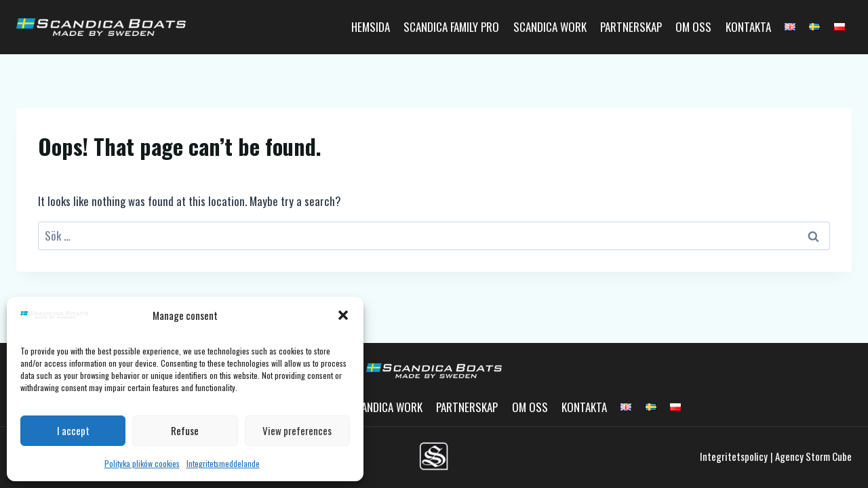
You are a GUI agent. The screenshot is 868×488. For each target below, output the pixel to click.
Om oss (693, 27)
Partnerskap (631, 27)
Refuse (185, 430)
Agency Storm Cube (813, 456)
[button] (343, 315)
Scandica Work (550, 27)
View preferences (297, 430)
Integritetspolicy (734, 456)
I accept (73, 430)
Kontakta (748, 27)
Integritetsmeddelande (223, 463)
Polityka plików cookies (142, 463)
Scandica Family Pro (451, 27)
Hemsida (371, 27)
